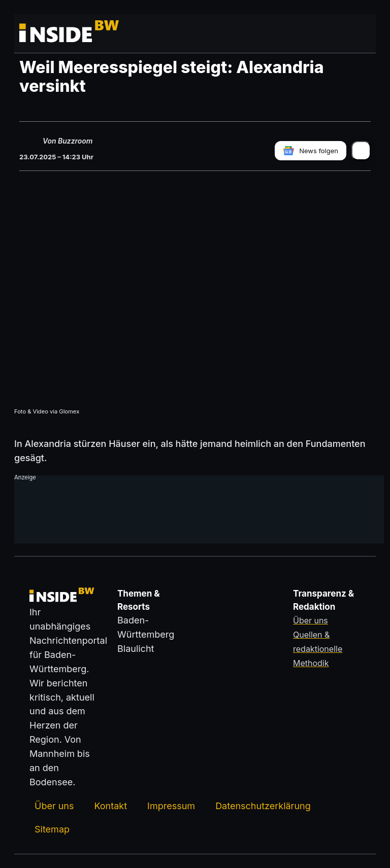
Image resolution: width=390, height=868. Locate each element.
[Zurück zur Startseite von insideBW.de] (57, 33)
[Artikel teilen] (361, 150)
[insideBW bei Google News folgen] (311, 150)
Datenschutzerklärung (263, 805)
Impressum (171, 805)
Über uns (54, 805)
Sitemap (52, 829)
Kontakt (110, 805)
